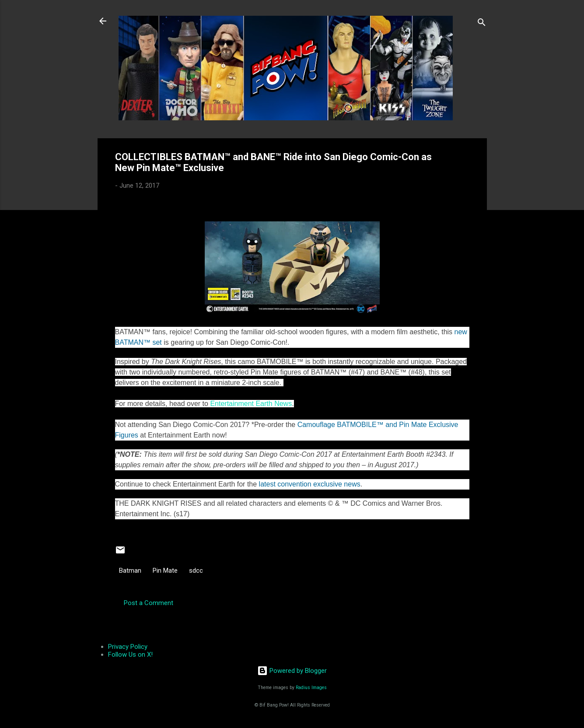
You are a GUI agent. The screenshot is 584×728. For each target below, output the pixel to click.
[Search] (482, 24)
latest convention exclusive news (310, 484)
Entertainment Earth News (251, 404)
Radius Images (311, 688)
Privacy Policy (128, 647)
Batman (130, 570)
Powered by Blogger (292, 671)
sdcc (196, 570)
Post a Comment (149, 603)
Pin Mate (165, 570)
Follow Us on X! (130, 654)
